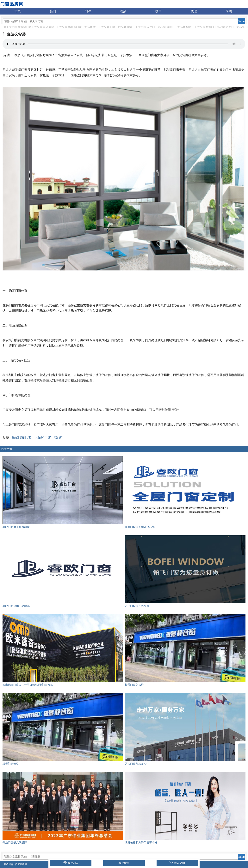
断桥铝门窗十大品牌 (30, 27)
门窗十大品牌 (9, 27)
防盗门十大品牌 (137, 27)
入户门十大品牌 (156, 27)
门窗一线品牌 (118, 27)
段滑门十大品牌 (176, 27)
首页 (18, 11)
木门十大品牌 (101, 27)
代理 (194, 11)
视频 (123, 11)
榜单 (158, 11)
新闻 (53, 11)
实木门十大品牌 (196, 27)
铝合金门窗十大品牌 (80, 27)
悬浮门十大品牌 (215, 27)
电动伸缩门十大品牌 (55, 27)
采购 (229, 11)
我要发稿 (124, 863)
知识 (88, 11)
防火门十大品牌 (235, 27)
